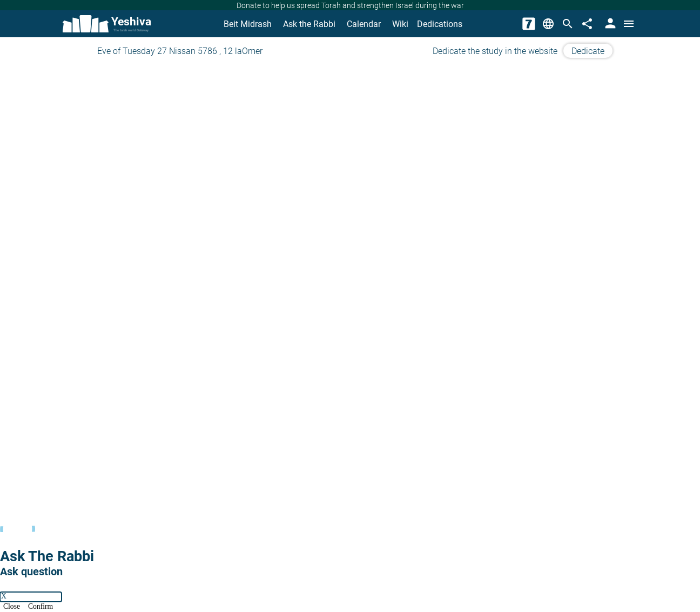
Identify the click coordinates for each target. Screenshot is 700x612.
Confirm (41, 607)
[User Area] (609, 24)
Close (12, 607)
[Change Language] (548, 24)
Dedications (440, 24)
